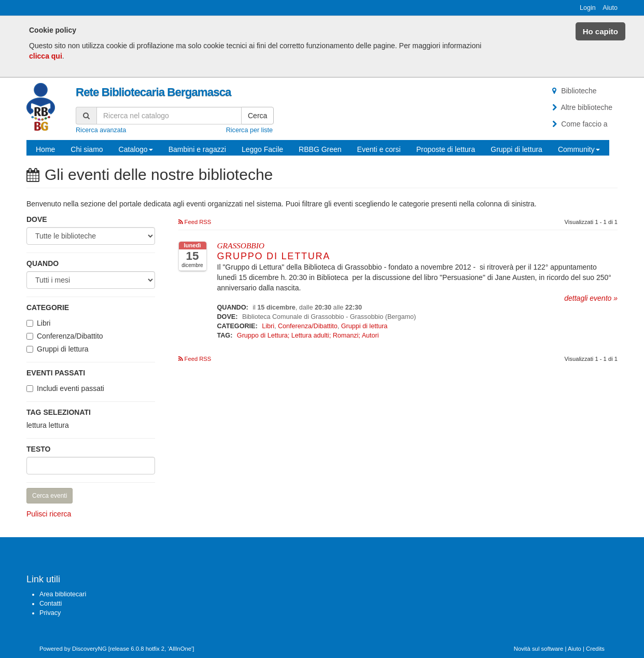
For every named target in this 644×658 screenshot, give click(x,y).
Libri (44, 323)
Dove (37, 219)
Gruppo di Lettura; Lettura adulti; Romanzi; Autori (308, 335)
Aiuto (610, 8)
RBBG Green (320, 149)
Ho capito (600, 31)
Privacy (50, 613)
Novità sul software (539, 649)
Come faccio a (578, 124)
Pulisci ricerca (49, 514)
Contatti (51, 604)
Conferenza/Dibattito (70, 336)
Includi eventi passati (71, 388)
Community (579, 149)
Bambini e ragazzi (197, 149)
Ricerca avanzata (101, 130)
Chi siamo (87, 149)
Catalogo (136, 149)
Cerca (257, 116)
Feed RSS (195, 222)
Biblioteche (573, 91)
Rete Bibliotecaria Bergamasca (153, 92)
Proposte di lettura (446, 149)
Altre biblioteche (581, 107)
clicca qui (46, 56)
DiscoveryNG (89, 649)
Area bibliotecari (63, 594)
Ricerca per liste (249, 130)
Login (588, 8)
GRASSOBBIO (241, 246)
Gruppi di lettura (516, 149)
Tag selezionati (59, 412)
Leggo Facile (262, 149)
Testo (38, 449)
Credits (595, 649)
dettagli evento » (591, 298)
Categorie (48, 307)
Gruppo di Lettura (274, 256)
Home (45, 149)
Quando (43, 263)
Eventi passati (56, 373)
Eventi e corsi (379, 149)
